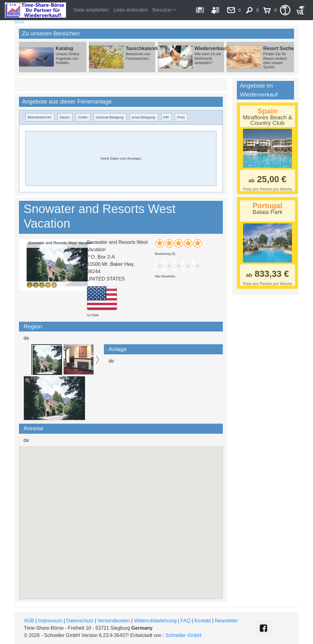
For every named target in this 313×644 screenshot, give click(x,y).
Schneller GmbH (184, 635)
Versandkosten (114, 621)
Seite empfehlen (91, 10)
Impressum (50, 621)
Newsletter (226, 621)
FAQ (186, 621)
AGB (29, 621)
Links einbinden (131, 10)
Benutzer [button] (162, 10)
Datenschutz (80, 621)
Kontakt (203, 621)
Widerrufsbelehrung (155, 621)
